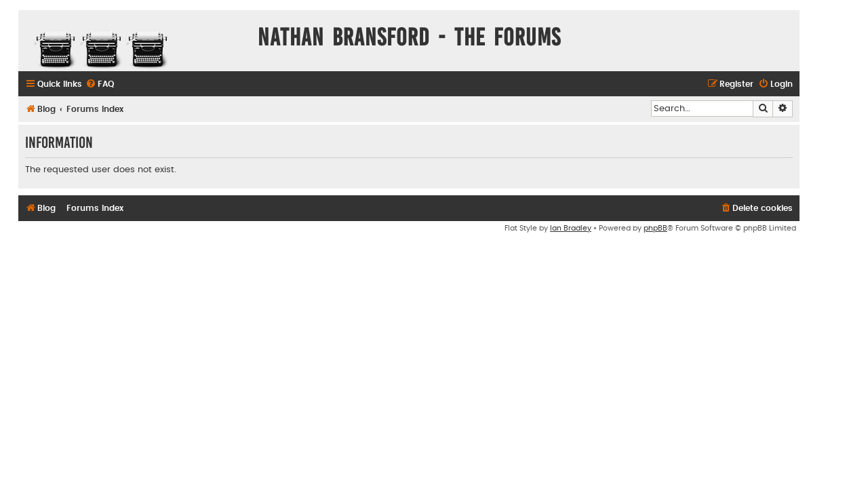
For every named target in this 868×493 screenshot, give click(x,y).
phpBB (655, 228)
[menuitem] (100, 84)
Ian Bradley (571, 228)
